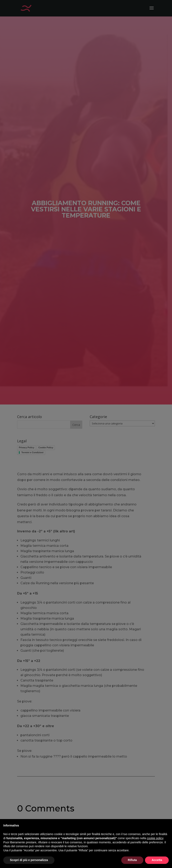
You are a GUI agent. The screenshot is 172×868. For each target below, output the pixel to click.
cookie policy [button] (155, 838)
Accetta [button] (157, 860)
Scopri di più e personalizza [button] (29, 860)
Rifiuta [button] (132, 860)
